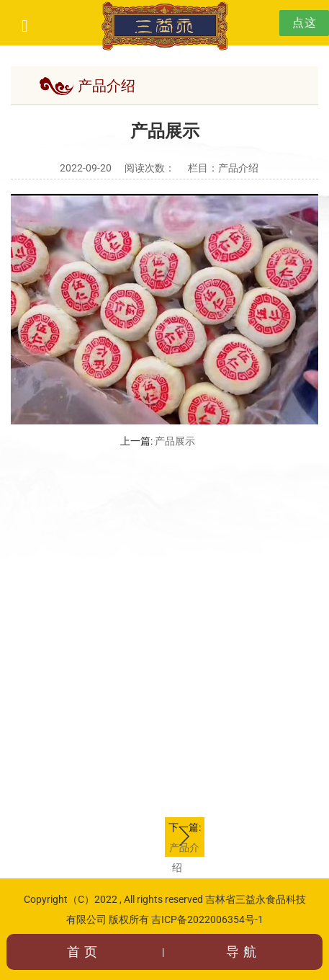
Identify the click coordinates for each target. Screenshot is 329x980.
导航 (243, 952)
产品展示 (175, 441)
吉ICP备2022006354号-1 (207, 919)
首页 (84, 952)
